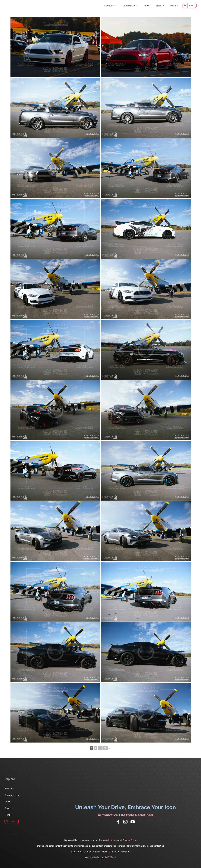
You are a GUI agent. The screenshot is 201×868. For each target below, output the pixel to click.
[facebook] (118, 822)
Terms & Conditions (108, 840)
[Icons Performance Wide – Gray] (18, 3)
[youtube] (133, 822)
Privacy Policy (129, 840)
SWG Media (110, 857)
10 (105, 748)
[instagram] (125, 822)
